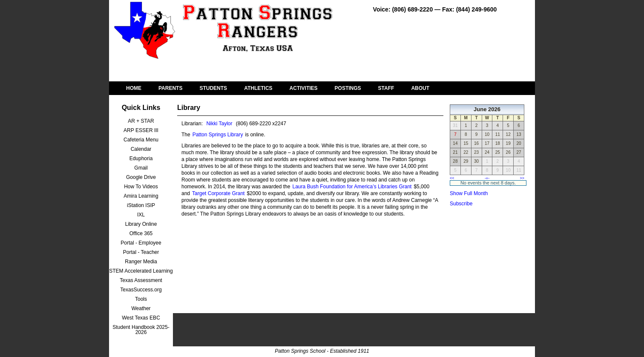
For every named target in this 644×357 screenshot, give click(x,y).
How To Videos (141, 187)
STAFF (386, 88)
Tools (141, 299)
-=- (487, 178)
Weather (141, 308)
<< (452, 178)
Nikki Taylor (219, 124)
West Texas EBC (141, 318)
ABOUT (420, 88)
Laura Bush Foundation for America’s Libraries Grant (352, 187)
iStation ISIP (141, 205)
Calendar (141, 149)
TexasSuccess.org (141, 290)
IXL (141, 215)
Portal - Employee (141, 243)
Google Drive (141, 177)
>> (522, 178)
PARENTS (170, 88)
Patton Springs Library (218, 135)
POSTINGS (348, 88)
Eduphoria (141, 158)
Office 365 (141, 233)
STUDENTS (213, 88)
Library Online (141, 224)
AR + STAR (141, 121)
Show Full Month (469, 193)
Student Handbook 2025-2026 (141, 330)
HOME (134, 88)
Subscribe (461, 204)
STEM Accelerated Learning (141, 271)
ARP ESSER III (141, 130)
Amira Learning (141, 196)
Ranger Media (141, 262)
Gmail (141, 168)
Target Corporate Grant (218, 193)
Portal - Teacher (141, 252)
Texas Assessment (141, 280)
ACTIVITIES (304, 88)
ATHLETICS (258, 88)
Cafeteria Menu (141, 140)
